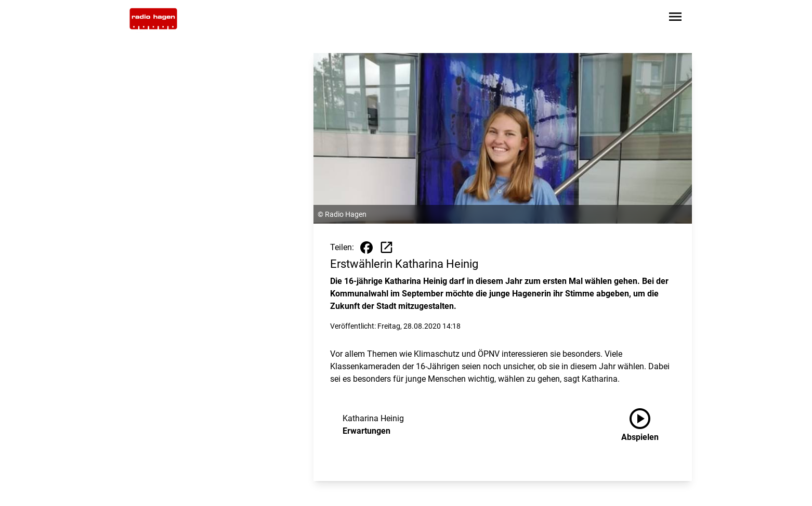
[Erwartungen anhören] (648, 425)
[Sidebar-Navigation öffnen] (675, 18)
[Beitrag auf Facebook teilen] (366, 248)
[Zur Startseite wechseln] (153, 19)
